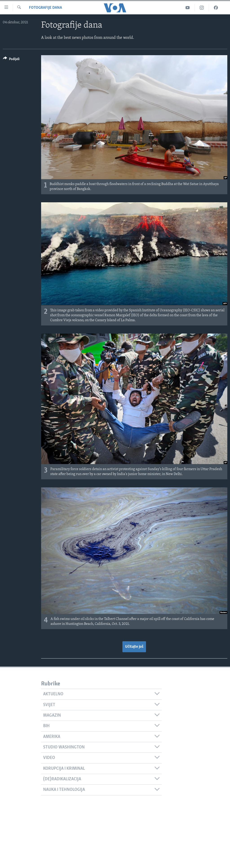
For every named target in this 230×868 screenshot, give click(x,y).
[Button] (11, 60)
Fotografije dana (45, 8)
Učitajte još (134, 647)
